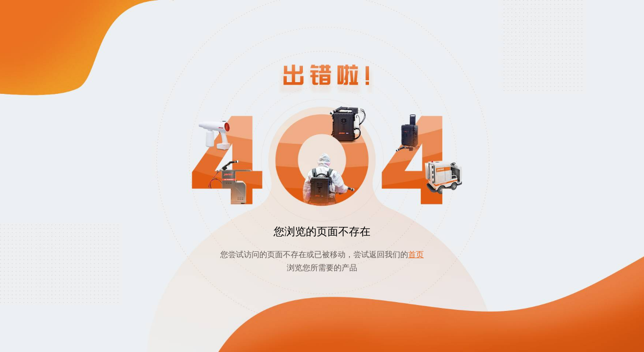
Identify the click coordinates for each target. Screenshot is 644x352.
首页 (416, 254)
